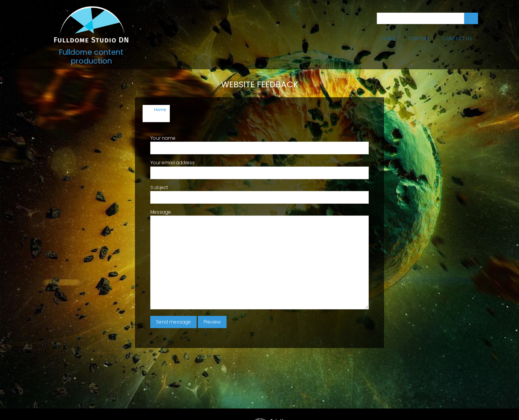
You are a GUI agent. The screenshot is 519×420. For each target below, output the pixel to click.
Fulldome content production (91, 57)
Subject (159, 166)
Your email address (172, 141)
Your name (163, 116)
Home (389, 38)
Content (419, 38)
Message (161, 190)
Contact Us (457, 38)
